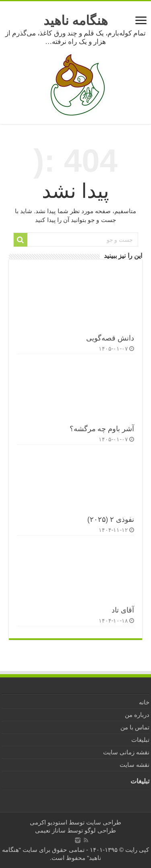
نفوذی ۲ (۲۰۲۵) (111, 519)
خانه (144, 702)
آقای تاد (123, 610)
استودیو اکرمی (49, 822)
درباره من (137, 715)
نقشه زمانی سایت (126, 752)
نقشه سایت (134, 765)
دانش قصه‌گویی (110, 338)
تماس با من (135, 727)
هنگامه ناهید (76, 21)
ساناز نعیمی (50, 830)
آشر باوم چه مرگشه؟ (102, 429)
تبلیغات (140, 740)
